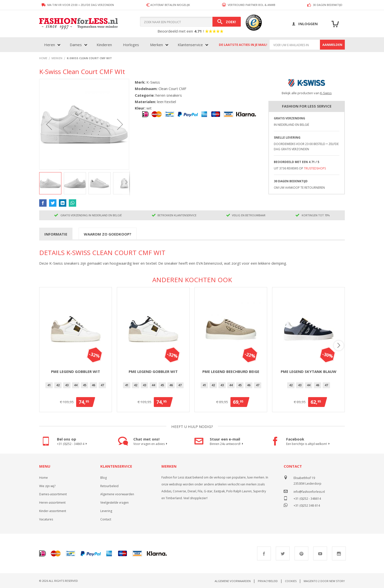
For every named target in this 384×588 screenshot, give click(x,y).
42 (58, 385)
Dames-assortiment (53, 494)
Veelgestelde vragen (114, 503)
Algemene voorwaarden (117, 494)
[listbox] (76, 386)
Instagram (339, 553)
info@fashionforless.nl (309, 492)
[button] (49, 124)
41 (49, 385)
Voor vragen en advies (151, 444)
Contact (106, 519)
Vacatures (46, 519)
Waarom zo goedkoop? (108, 234)
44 (76, 385)
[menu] (126, 45)
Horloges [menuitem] (131, 45)
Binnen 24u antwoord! (227, 444)
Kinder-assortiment (53, 511)
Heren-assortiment (52, 503)
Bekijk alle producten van (307, 93)
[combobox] (190, 22)
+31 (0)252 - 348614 (73, 444)
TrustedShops (315, 168)
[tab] (56, 234)
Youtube (320, 553)
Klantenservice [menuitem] (190, 45)
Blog (104, 478)
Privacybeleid (268, 581)
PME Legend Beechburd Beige (231, 371)
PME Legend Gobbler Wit (76, 371)
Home (44, 478)
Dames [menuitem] (76, 45)
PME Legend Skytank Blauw (309, 371)
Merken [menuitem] (157, 45)
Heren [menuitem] (50, 45)
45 (85, 385)
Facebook (264, 553)
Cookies (291, 581)
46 (93, 385)
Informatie (56, 234)
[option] (49, 385)
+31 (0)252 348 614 (307, 505)
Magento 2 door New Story (324, 581)
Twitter (283, 553)
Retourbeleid (109, 486)
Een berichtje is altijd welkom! (309, 444)
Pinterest (301, 553)
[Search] (227, 22)
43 (67, 385)
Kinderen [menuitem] (104, 45)
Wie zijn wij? (47, 486)
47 (102, 385)
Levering (106, 511)
